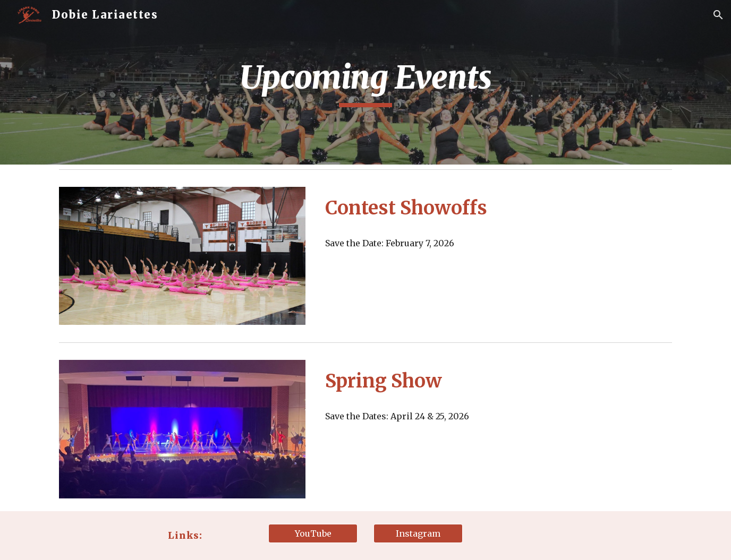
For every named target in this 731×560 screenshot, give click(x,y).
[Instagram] (418, 533)
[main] (365, 82)
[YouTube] (313, 533)
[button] (718, 15)
